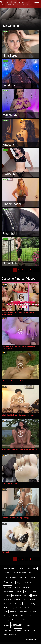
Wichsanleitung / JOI (11, 608)
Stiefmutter (32, 599)
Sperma (23, 577)
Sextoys (27, 591)
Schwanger (8, 599)
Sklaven (7, 595)
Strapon (19, 591)
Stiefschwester (9, 591)
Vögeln (20, 583)
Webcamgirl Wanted (31, 640)
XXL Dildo (33, 612)
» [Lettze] (38, 270)
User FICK (17, 587)
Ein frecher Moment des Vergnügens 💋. (16, 518)
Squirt (35, 595)
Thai (11, 604)
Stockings (18, 604)
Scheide (20, 569)
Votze (6, 612)
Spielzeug (7, 616)
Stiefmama (27, 620)
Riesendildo (27, 587)
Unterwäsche (17, 595)
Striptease (24, 616)
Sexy (33, 604)
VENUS (6, 625)
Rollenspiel (7, 573)
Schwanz (18, 625)
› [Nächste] (34, 270)
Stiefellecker (23, 612)
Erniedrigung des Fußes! (10, 484)
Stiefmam (13, 577)
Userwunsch (8, 630)
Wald (34, 630)
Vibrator (32, 616)
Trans (13, 583)
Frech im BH (6, 552)
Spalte (28, 569)
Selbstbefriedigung (20, 573)
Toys (29, 625)
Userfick (32, 577)
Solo (5, 604)
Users (34, 591)
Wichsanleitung (10, 569)
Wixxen (31, 573)
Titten (15, 616)
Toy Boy (7, 620)
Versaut (18, 630)
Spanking (27, 595)
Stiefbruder (28, 583)
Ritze (35, 569)
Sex (6, 582)
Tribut (26, 604)
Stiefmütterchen (25, 608)
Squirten (26, 630)
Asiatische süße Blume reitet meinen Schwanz (18, 415)
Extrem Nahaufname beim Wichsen (14, 381)
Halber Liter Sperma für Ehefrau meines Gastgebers (19, 449)
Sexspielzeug (16, 620)
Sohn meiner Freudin (11, 634)
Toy (24, 599)
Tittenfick (17, 599)
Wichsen (7, 587)
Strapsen (13, 612)
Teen (6, 577)
